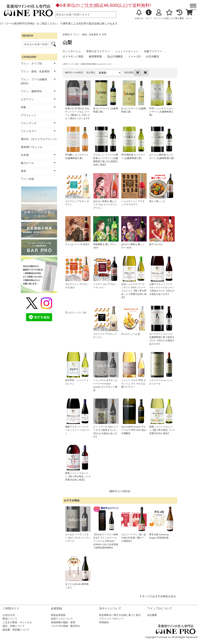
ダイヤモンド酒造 (73, 56)
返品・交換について (14, 626)
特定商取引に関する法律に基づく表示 (120, 615)
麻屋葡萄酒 (95, 56)
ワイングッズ (29, 123)
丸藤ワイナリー (153, 51)
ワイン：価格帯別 (31, 91)
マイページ (159, 14)
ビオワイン (27, 99)
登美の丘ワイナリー (98, 51)
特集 (23, 107)
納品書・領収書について (16, 630)
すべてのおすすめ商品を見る (159, 596)
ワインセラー (29, 131)
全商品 (66, 35)
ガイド (149, 14)
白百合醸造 (153, 56)
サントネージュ (72, 51)
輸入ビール (27, 163)
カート (189, 14)
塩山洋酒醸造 (115, 56)
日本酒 (25, 155)
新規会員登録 (58, 615)
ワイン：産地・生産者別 (86, 35)
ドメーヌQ (134, 56)
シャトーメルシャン (127, 51)
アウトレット (29, 115)
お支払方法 (9, 615)
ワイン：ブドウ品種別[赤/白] (34, 81)
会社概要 (152, 615)
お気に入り (169, 14)
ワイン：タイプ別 (31, 63)
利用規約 (104, 622)
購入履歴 (179, 14)
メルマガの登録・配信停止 (66, 626)
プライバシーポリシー (111, 619)
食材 (23, 171)
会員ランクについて (62, 619)
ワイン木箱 (27, 179)
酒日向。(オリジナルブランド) (39, 139)
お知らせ (139, 14)
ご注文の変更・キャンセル (17, 622)
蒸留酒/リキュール (32, 147)
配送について (10, 619)
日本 (104, 35)
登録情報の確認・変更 (63, 622)
